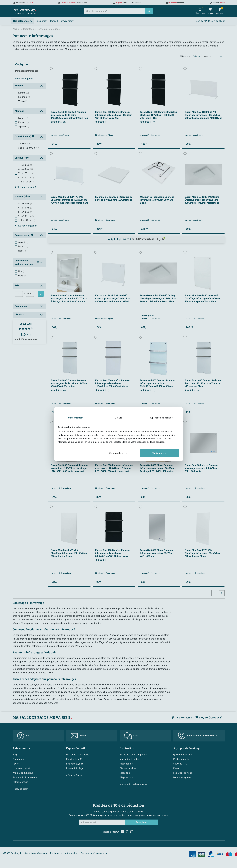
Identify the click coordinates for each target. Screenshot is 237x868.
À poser (24, 127)
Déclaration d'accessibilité (94, 853)
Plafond (24, 122)
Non (22, 271)
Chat (131, 736)
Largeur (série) (23, 158)
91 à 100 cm (26, 178)
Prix (17, 286)
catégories (24, 79)
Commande (21, 306)
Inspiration (42, 21)
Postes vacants (181, 759)
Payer (15, 764)
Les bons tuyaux (74, 764)
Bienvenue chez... (129, 768)
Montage (19, 111)
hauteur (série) (26, 226)
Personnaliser (118, 453)
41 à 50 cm (25, 165)
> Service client (20, 789)
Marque (19, 86)
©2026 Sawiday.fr (12, 853)
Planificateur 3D (74, 759)
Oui (22, 276)
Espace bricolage (75, 768)
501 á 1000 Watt (29, 148)
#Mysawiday (126, 777)
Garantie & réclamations (25, 777)
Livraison (20, 315)
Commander (19, 759)
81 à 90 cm (25, 212)
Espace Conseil (75, 748)
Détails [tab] (119, 418)
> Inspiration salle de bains (133, 784)
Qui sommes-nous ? (183, 755)
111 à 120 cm (27, 182)
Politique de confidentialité (64, 853)
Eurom (24, 93)
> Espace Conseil (75, 775)
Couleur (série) (24, 235)
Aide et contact (22, 748)
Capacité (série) (25, 137)
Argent (23, 242)
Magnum (24, 97)
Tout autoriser (159, 453)
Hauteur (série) (23, 196)
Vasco (23, 101)
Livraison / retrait (21, 768)
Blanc (23, 246)
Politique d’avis (20, 782)
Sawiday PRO (203, 21)
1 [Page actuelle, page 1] (207, 593)
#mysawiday (67, 21)
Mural (23, 118)
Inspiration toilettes (129, 759)
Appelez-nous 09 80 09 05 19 (197, 736)
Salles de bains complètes (133, 755)
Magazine (125, 773)
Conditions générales (36, 853)
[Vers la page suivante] (222, 593)
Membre (219, 3)
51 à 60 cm (26, 169)
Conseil (54, 21)
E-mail (79, 736)
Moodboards (126, 764)
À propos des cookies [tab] (161, 418)
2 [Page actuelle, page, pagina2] (214, 593)
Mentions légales (182, 777)
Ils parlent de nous (183, 773)
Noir (22, 251)
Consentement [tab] (76, 418)
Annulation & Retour (23, 773)
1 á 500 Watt (27, 144)
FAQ (24, 736)
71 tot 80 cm (26, 173)
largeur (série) (25, 187)
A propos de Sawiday (186, 748)
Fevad (176, 768)
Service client (218, 21)
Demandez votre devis (78, 755)
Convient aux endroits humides (27, 263)
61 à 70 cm (25, 208)
